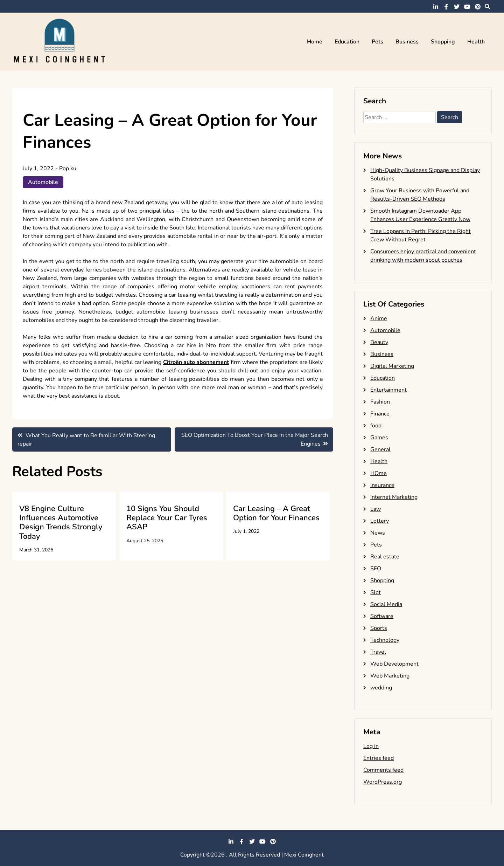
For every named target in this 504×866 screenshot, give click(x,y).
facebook (446, 7)
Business (407, 42)
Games (379, 438)
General (380, 449)
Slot (376, 592)
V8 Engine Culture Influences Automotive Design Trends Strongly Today (61, 523)
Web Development (394, 664)
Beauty (379, 342)
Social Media (386, 604)
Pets (377, 42)
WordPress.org (383, 782)
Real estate (385, 557)
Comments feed (383, 770)
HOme (379, 473)
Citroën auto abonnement (196, 362)
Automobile (43, 182)
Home (315, 42)
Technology (385, 640)
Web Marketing (390, 676)
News (378, 533)
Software (382, 616)
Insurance (382, 485)
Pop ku (68, 169)
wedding (381, 688)
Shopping (443, 42)
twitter (457, 7)
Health (476, 42)
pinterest (478, 7)
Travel (378, 652)
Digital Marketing (392, 366)
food (376, 426)
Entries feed (379, 758)
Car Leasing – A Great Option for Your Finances (276, 513)
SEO (376, 569)
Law (376, 509)
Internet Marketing (394, 497)
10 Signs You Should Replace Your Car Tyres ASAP (167, 518)
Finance (380, 414)
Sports (379, 628)
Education (347, 42)
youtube (467, 7)
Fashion (380, 402)
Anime (379, 318)
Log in (371, 746)
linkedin (436, 7)
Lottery (380, 521)
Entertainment (388, 390)
